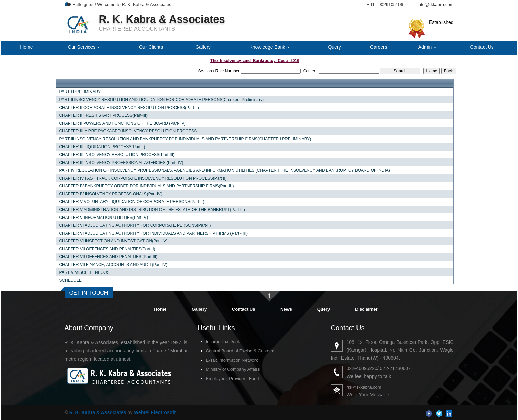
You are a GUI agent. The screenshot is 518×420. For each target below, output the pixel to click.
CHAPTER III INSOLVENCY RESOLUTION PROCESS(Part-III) (117, 155)
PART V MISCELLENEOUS (84, 272)
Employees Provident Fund (233, 379)
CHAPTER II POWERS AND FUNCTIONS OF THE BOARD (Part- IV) (122, 123)
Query (334, 47)
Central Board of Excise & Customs (241, 351)
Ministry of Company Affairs (233, 369)
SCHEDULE (70, 280)
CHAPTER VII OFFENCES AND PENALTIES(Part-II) (107, 249)
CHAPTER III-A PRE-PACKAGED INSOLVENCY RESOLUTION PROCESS (128, 131)
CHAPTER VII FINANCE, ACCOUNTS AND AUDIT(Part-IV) (113, 265)
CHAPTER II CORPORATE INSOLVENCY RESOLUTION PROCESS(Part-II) (129, 108)
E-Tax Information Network (232, 360)
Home (26, 47)
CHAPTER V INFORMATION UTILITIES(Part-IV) (103, 218)
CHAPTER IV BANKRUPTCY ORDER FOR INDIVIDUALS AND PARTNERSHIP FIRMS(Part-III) (146, 186)
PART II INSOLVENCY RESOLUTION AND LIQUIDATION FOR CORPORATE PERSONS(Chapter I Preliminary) (161, 100)
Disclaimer (366, 309)
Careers (379, 47)
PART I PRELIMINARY (80, 92)
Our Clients (151, 47)
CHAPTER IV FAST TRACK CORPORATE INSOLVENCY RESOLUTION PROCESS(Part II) (143, 178)
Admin (428, 47)
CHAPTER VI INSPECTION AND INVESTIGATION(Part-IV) (113, 241)
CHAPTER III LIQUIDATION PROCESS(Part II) (102, 147)
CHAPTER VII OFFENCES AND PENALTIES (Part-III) (108, 257)
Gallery (203, 47)
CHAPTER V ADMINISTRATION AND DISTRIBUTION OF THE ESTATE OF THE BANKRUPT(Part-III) (152, 210)
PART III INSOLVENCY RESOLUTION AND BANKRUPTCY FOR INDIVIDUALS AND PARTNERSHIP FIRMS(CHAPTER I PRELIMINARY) (185, 139)
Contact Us (482, 47)
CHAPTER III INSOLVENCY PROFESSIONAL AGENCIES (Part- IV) (121, 163)
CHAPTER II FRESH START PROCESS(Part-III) (103, 115)
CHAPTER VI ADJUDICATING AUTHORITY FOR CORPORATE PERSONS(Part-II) (135, 225)
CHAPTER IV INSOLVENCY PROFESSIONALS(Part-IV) (111, 194)
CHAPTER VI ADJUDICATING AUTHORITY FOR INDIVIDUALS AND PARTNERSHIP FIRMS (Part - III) (153, 233)
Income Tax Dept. (223, 342)
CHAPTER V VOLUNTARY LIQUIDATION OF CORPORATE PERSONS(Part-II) (131, 202)
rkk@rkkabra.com (364, 387)
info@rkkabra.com (436, 5)
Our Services (84, 47)
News (286, 309)
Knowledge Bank (270, 47)
